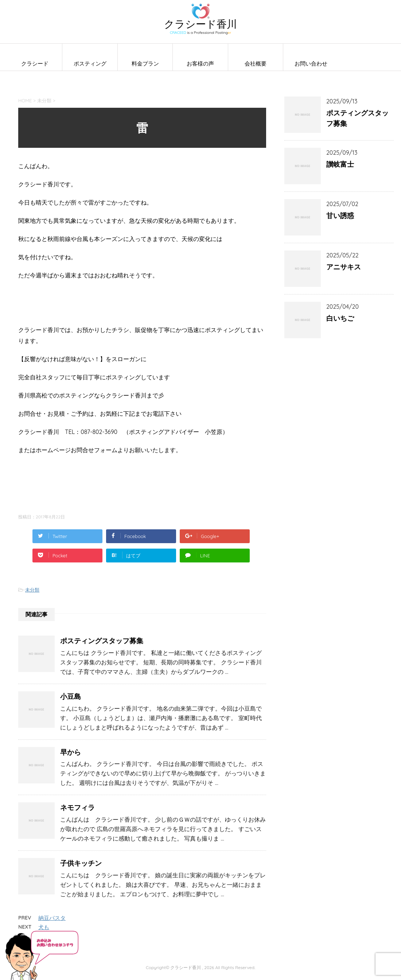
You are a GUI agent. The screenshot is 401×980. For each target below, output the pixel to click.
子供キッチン (81, 863)
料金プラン (145, 64)
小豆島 (71, 696)
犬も (44, 927)
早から (71, 752)
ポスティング (90, 64)
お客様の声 (200, 64)
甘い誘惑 (340, 216)
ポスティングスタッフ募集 (102, 641)
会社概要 (256, 64)
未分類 (32, 590)
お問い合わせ (311, 64)
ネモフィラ (77, 807)
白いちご (340, 318)
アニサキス (344, 267)
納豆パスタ (52, 918)
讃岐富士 (340, 164)
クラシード (35, 64)
